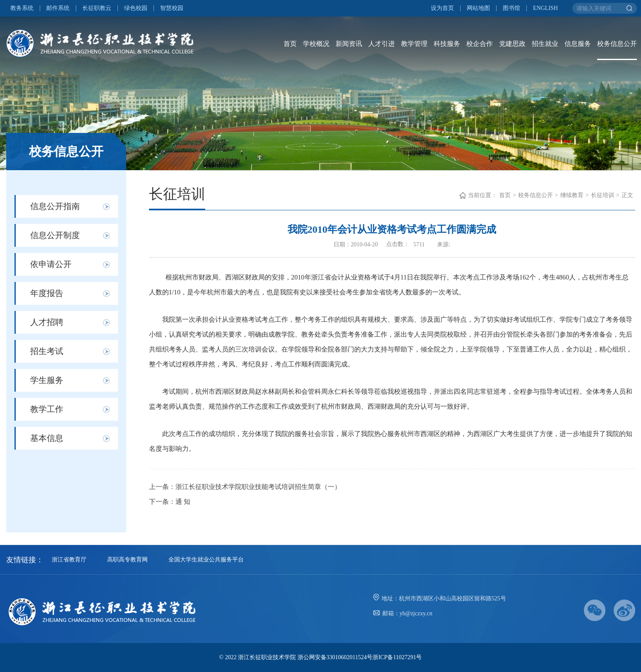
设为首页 (442, 8)
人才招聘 (47, 322)
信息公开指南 (55, 206)
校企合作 (480, 44)
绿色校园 (136, 8)
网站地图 (478, 8)
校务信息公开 (617, 44)
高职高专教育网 (127, 560)
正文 (627, 195)
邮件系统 (58, 8)
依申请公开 (51, 264)
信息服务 (578, 44)
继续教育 (572, 195)
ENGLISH (545, 8)
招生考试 (47, 351)
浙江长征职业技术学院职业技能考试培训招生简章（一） (258, 487)
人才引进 (382, 44)
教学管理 (414, 44)
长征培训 (603, 195)
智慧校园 (172, 8)
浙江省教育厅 (69, 560)
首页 (290, 44)
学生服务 (47, 380)
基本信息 (47, 438)
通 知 (183, 502)
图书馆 (511, 8)
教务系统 (22, 8)
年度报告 (47, 293)
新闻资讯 (349, 44)
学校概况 (316, 44)
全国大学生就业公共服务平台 (206, 560)
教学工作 (47, 409)
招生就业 (545, 44)
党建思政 (512, 44)
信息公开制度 (55, 235)
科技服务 (447, 44)
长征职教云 (97, 8)
